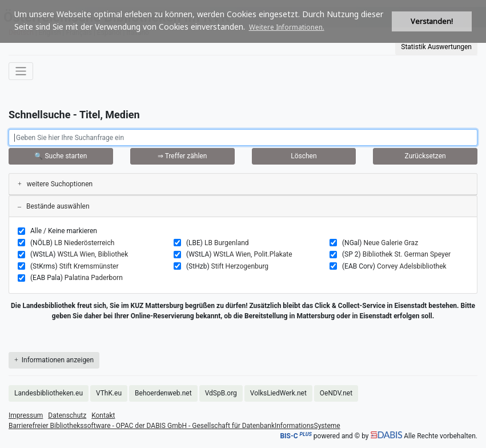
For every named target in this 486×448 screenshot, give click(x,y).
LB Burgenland (227, 243)
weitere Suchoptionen (55, 184)
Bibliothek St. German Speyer (407, 254)
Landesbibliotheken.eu (49, 393)
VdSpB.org (221, 393)
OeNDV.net (336, 393)
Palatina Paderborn (94, 278)
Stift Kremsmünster (89, 266)
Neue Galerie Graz (391, 243)
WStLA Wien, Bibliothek (93, 254)
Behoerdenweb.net (163, 393)
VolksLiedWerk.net (278, 393)
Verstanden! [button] (432, 21)
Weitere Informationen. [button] (287, 27)
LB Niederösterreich (84, 243)
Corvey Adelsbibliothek (412, 266)
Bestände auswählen (54, 206)
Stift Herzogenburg (240, 266)
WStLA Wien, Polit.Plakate (252, 254)
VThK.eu (109, 393)
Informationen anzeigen (54, 360)
